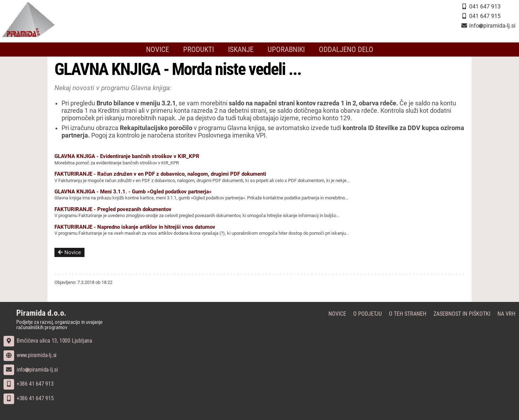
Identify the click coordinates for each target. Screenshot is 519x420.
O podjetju (368, 314)
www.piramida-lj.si (30, 355)
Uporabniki (286, 49)
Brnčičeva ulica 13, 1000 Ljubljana (48, 341)
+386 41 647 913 (29, 384)
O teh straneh (408, 314)
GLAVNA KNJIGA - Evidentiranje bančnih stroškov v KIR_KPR (127, 156)
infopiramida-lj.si (31, 370)
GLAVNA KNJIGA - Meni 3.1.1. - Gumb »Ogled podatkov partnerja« (133, 192)
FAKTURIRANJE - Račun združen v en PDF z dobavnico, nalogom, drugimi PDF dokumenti (160, 174)
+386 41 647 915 (29, 398)
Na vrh (506, 314)
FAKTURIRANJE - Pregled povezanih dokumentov (113, 209)
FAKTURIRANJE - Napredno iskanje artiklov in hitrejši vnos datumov (135, 227)
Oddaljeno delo (346, 49)
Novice (158, 49)
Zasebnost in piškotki (462, 314)
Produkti (199, 49)
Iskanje (241, 49)
